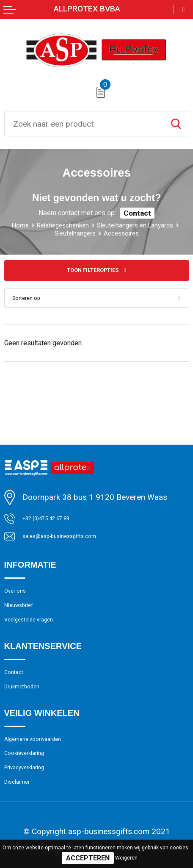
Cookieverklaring (33, 786)
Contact (137, 213)
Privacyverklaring (33, 805)
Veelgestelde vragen (39, 636)
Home (55, 225)
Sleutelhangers (145, 233)
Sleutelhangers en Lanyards (62, 233)
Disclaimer (23, 824)
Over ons (20, 599)
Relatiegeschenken (107, 225)
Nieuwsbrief (25, 617)
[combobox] (84, 124)
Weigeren (126, 858)
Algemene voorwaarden (45, 768)
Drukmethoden (30, 711)
